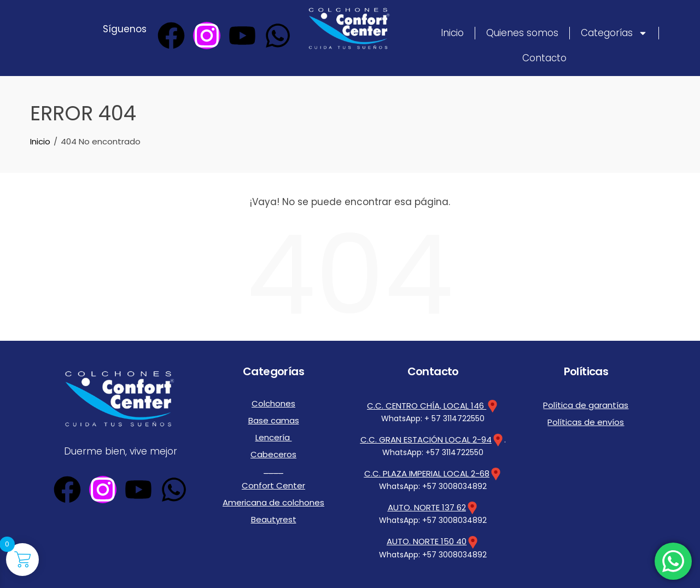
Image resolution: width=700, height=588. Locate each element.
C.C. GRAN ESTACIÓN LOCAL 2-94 (426, 439)
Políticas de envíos (586, 418)
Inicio (452, 33)
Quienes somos (522, 33)
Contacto (544, 58)
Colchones (274, 402)
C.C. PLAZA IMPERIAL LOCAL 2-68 (427, 472)
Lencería (273, 430)
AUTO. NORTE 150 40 (427, 539)
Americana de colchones (273, 487)
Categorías (614, 33)
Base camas (273, 416)
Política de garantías (586, 404)
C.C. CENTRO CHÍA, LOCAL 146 (433, 405)
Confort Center (273, 473)
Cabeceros (274, 445)
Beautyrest (273, 502)
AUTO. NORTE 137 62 (427, 505)
